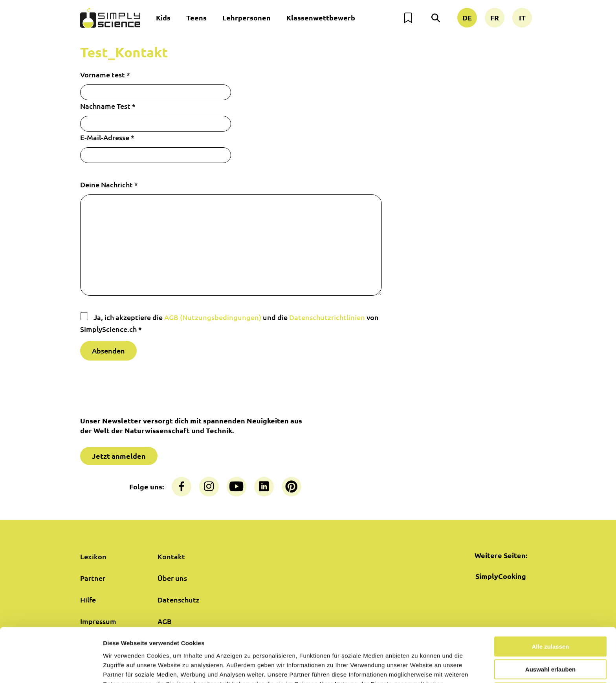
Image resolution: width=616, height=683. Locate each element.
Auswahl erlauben (550, 628)
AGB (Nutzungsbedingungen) (213, 317)
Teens (196, 17)
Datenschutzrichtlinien (327, 317)
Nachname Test (108, 106)
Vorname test (105, 74)
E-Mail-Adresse (107, 137)
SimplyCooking (501, 576)
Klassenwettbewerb (321, 17)
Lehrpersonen (247, 17)
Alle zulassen (550, 605)
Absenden (108, 351)
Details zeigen (418, 667)
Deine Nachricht (109, 184)
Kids (163, 17)
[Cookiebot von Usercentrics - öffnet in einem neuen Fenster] (51, 668)
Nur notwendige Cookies (550, 651)
